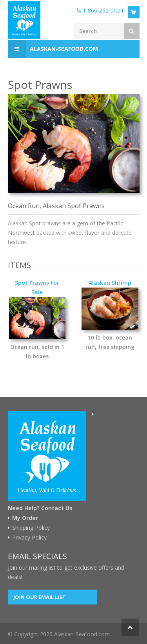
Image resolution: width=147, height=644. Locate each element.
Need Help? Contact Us (40, 508)
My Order (25, 518)
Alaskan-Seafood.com (53, 49)
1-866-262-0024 (100, 10)
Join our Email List (40, 597)
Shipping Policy (31, 528)
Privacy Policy (29, 538)
